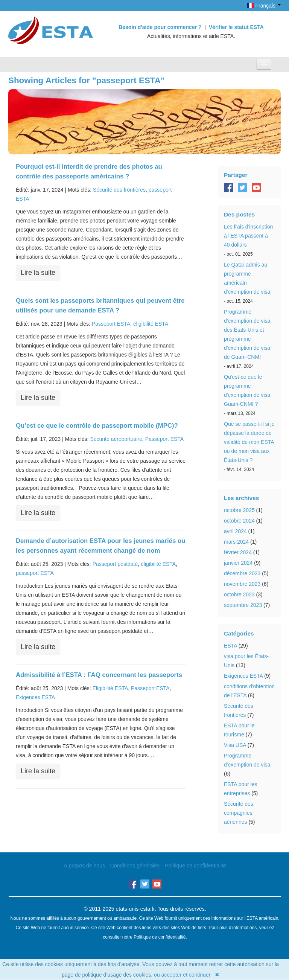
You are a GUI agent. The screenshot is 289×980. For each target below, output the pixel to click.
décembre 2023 (242, 573)
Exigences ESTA (35, 697)
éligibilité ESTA (151, 324)
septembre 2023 (243, 605)
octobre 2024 (239, 521)
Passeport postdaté (115, 564)
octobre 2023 (239, 594)
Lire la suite (38, 273)
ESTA (230, 646)
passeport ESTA (35, 573)
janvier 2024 (238, 563)
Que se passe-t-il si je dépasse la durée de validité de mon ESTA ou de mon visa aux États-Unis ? (249, 442)
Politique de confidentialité (195, 866)
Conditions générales (135, 866)
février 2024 (238, 552)
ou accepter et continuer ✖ (187, 975)
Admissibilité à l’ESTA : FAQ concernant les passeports (99, 675)
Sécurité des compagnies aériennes (239, 813)
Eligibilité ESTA (110, 688)
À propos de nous (84, 866)
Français (264, 6)
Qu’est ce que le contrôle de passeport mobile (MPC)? (97, 426)
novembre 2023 (242, 584)
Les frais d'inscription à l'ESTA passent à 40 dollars (248, 236)
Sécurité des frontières (119, 190)
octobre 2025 (239, 510)
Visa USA (235, 745)
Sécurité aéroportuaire (116, 439)
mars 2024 (236, 542)
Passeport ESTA (111, 324)
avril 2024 (235, 531)
